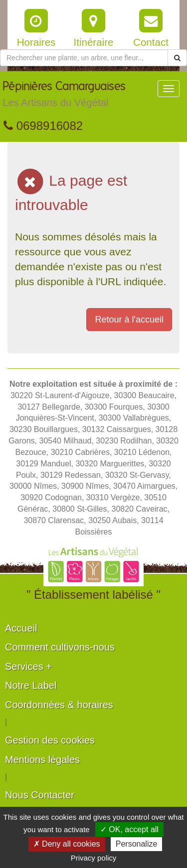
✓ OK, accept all (129, 829)
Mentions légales (42, 759)
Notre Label (31, 685)
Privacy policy (94, 858)
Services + (28, 666)
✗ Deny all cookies (67, 844)
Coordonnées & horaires (59, 705)
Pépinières (64, 97)
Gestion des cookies (50, 740)
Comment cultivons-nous (60, 647)
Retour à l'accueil (129, 320)
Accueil (21, 628)
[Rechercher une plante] (84, 58)
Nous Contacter (40, 795)
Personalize (137, 844)
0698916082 (43, 126)
